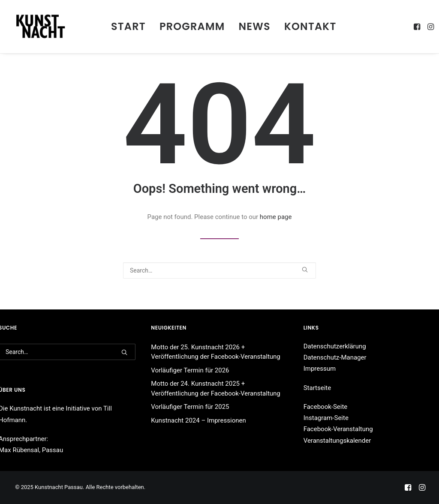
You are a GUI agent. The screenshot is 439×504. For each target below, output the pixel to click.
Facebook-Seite (326, 407)
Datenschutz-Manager (335, 357)
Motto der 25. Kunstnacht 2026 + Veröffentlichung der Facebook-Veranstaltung (215, 352)
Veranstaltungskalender (337, 441)
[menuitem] (128, 27)
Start (128, 26)
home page (276, 217)
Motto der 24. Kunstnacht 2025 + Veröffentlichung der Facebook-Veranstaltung (215, 388)
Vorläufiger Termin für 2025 (190, 407)
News (255, 26)
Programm (192, 26)
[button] (418, 27)
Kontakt (310, 26)
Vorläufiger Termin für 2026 (190, 370)
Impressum (320, 369)
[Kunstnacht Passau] (41, 27)
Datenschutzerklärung (335, 346)
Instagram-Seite (326, 418)
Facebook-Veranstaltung (338, 429)
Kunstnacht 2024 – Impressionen (198, 420)
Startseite (317, 388)
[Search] (219, 270)
